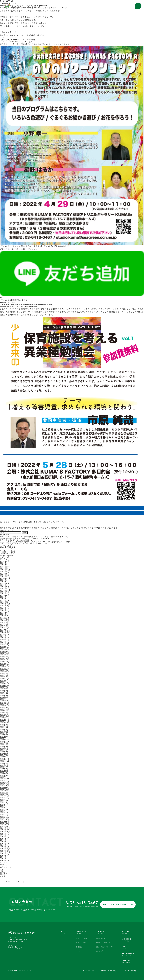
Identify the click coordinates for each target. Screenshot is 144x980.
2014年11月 (5, 742)
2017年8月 (4, 689)
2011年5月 (4, 811)
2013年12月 (5, 759)
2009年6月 (5, 838)
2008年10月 (5, 852)
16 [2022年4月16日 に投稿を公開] (12, 552)
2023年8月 (5, 594)
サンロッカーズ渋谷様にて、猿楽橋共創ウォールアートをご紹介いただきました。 (35, 537)
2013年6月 (4, 769)
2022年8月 (5, 609)
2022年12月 (5, 604)
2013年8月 (4, 765)
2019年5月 (4, 655)
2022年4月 (5, 612)
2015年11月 (5, 721)
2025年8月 (5, 572)
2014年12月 (5, 740)
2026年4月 (5, 561)
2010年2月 (5, 825)
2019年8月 (5, 650)
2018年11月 (5, 663)
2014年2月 (4, 755)
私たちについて (82, 939)
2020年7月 (5, 635)
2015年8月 (4, 726)
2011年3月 (4, 815)
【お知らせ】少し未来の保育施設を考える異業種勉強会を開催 (26, 305)
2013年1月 (4, 777)
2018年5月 (4, 674)
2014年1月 (4, 757)
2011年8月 (4, 806)
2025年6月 (5, 573)
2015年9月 (4, 725)
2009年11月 (5, 830)
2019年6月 (5, 653)
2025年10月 (5, 570)
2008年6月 (5, 859)
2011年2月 (4, 816)
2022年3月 (5, 614)
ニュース (13, 38)
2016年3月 (4, 714)
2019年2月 (5, 658)
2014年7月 (4, 747)
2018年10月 (5, 665)
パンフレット (81, 951)
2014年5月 (4, 750)
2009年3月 (5, 844)
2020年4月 (5, 638)
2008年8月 (5, 855)
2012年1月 (4, 798)
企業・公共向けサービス (105, 947)
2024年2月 (5, 587)
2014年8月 (4, 745)
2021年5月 (4, 623)
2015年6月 (4, 730)
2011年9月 (4, 804)
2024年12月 (5, 577)
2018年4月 (4, 675)
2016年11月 (5, 703)
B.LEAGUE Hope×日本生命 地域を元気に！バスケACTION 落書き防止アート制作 (35, 542)
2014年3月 (4, 753)
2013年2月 (4, 776)
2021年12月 (5, 616)
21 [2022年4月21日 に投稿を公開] (8, 554)
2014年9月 (4, 743)
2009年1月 (5, 847)
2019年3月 (4, 657)
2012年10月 (5, 782)
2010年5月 (5, 820)
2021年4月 (4, 624)
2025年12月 (5, 567)
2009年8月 (5, 835)
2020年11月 (5, 633)
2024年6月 (5, 584)
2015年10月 (5, 723)
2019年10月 (5, 648)
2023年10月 (5, 590)
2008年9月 (5, 854)
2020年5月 (5, 636)
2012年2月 (5, 796)
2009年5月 (5, 840)
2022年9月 (5, 607)
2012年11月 (5, 781)
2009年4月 (5, 842)
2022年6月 (5, 611)
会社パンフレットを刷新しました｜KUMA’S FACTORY (24, 544)
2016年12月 (5, 701)
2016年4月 (4, 713)
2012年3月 (4, 794)
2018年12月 (5, 662)
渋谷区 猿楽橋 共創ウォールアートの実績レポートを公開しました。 (29, 539)
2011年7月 (4, 808)
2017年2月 (4, 697)
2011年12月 (5, 799)
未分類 (3, 876)
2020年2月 (5, 641)
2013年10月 (5, 762)
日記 (2, 870)
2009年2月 (5, 845)
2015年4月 (4, 733)
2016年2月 (5, 716)
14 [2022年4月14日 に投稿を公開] (8, 552)
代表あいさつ (81, 943)
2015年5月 (4, 731)
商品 (2, 865)
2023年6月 (5, 595)
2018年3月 (4, 677)
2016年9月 (5, 706)
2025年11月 (5, 568)
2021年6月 (5, 621)
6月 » (9, 557)
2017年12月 (5, 682)
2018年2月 (5, 679)
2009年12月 (5, 828)
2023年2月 (5, 601)
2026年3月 (5, 563)
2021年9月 (5, 619)
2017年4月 (4, 694)
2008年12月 (5, 849)
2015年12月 (5, 719)
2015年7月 (4, 728)
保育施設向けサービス (104, 943)
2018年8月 (5, 669)
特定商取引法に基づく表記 (109, 971)
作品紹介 (4, 875)
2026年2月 (5, 565)
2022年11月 (5, 606)
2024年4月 (5, 585)
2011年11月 (4, 801)
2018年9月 (5, 667)
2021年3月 (4, 626)
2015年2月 (4, 736)
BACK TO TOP (129, 971)
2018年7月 (4, 670)
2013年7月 (4, 767)
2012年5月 (4, 791)
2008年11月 (5, 850)
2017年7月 (4, 691)
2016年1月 (4, 718)
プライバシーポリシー (90, 971)
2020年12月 (5, 631)
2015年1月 (4, 738)
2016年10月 (5, 704)
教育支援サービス (102, 939)
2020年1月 (5, 643)
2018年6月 (5, 672)
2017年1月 (4, 699)
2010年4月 (5, 821)
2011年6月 (4, 810)
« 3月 (2, 557)
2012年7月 (4, 787)
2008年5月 (5, 861)
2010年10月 (5, 818)
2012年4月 (4, 793)
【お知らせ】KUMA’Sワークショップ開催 (18, 40)
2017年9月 (4, 687)
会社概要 (79, 947)
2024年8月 (5, 580)
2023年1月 (4, 602)
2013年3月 (4, 774)
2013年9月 (4, 764)
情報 (2, 871)
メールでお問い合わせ (118, 905)
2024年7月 (5, 582)
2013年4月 (4, 772)
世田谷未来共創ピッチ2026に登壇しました (18, 540)
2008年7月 (5, 857)
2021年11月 (5, 618)
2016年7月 (4, 708)
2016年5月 (4, 711)
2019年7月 (4, 652)
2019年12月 (5, 645)
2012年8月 (5, 786)
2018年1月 (4, 680)
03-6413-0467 (84, 903)
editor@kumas (30, 42)
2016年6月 (5, 709)
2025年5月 (5, 575)
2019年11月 (5, 646)
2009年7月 (5, 837)
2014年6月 (4, 748)
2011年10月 (5, 803)
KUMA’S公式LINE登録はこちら (14, 300)
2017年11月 (5, 684)
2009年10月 (5, 832)
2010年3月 (5, 823)
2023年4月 (5, 597)
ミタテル (99, 951)
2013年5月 (4, 770)
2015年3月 (4, 735)
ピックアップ (6, 868)
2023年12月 (5, 589)
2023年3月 (5, 599)
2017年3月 (4, 696)
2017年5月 (4, 692)
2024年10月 (5, 578)
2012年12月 (5, 779)
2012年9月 (5, 784)
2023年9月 (5, 592)
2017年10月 (5, 686)
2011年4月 (4, 813)
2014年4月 (4, 752)
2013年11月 (5, 760)
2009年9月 (5, 833)
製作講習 (4, 873)
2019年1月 (4, 660)
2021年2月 (5, 628)
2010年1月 (4, 827)
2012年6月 (5, 789)
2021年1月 (4, 629)
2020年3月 (5, 640)
